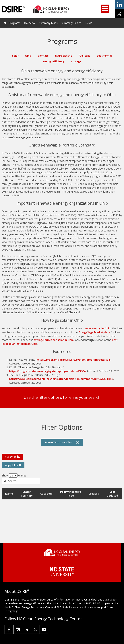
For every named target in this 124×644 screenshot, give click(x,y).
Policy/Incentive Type (71, 494)
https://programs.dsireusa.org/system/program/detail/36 (73, 360)
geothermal (104, 56)
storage (76, 61)
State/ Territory (27, 494)
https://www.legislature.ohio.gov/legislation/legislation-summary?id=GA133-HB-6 (61, 379)
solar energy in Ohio (98, 328)
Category (46, 494)
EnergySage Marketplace (94, 332)
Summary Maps (48, 23)
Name (9, 494)
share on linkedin (119, 5)
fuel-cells (84, 56)
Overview (30, 23)
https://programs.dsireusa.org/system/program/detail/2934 (47, 371)
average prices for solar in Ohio (54, 340)
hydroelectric (63, 56)
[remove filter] (77, 442)
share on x (119, 14)
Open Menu (105, 9)
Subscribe (12, 457)
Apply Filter (13, 465)
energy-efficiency (54, 61)
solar (15, 56)
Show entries (14, 475)
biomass (43, 56)
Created (94, 494)
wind (28, 56)
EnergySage (11, 611)
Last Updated (112, 494)
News (89, 23)
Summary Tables (71, 23)
